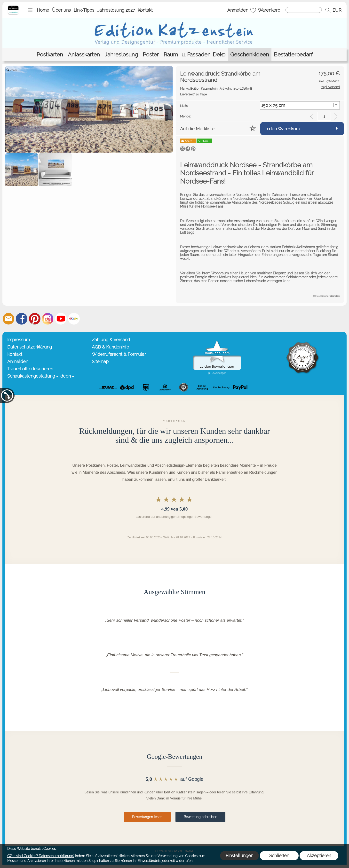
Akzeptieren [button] (319, 856)
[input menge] (324, 116)
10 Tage (194, 94)
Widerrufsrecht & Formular (119, 354)
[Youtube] (61, 319)
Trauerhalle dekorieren (30, 369)
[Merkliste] (253, 10)
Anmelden (238, 10)
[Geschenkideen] (250, 55)
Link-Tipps (84, 10)
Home (43, 10)
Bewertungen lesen (147, 817)
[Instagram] (48, 319)
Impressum (19, 340)
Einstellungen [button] (239, 856)
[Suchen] (304, 10)
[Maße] (300, 105)
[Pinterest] (35, 319)
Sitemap (100, 361)
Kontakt (145, 10)
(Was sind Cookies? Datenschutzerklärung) (41, 856)
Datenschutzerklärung (30, 347)
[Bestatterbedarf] (293, 55)
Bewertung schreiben (200, 817)
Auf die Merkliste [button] (197, 129)
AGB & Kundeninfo (111, 347)
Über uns (61, 10)
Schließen (279, 856)
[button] (30, 10)
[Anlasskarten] (84, 55)
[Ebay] (74, 319)
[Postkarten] (50, 55)
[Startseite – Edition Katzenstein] (13, 7)
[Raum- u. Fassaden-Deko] (194, 55)
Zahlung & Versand (111, 340)
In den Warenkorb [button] (282, 129)
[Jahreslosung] (121, 55)
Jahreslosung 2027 (116, 10)
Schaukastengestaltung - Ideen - (41, 376)
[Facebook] (22, 319)
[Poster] (151, 55)
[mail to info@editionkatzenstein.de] (8, 319)
